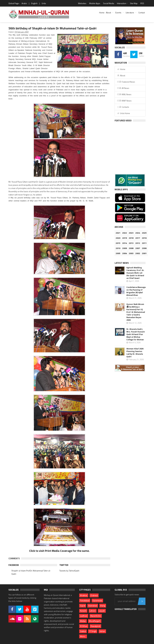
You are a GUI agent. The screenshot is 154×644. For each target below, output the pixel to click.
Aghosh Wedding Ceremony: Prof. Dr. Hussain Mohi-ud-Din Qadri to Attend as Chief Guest (135, 273)
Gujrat (83, 606)
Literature (130, 13)
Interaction (122, 3)
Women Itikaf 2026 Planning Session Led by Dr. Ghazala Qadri (135, 353)
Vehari (102, 631)
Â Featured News (126, 82)
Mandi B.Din (96, 616)
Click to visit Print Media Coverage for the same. (59, 551)
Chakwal (94, 595)
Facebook (14, 565)
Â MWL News (124, 94)
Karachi (83, 611)
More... (83, 636)
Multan (83, 621)
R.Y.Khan (84, 626)
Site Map (134, 3)
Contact (142, 13)
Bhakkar (84, 595)
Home (102, 13)
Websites (82, 3)
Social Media (109, 3)
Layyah (102, 611)
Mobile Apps (95, 3)
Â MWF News (124, 101)
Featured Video (123, 121)
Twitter (64, 565)
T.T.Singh (93, 631)
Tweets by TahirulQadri (69, 571)
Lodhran (84, 616)
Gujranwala (97, 600)
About (108, 13)
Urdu (44, 3)
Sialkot (83, 631)
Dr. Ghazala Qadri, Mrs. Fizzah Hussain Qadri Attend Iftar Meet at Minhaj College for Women (136, 334)
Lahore (93, 611)
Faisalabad (85, 600)
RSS (142, 3)
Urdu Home (123, 113)
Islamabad (93, 606)
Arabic (24, 3)
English (34, 3)
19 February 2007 (22, 32)
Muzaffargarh (95, 621)
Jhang (103, 606)
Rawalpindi (95, 626)
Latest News (122, 263)
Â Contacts (123, 107)
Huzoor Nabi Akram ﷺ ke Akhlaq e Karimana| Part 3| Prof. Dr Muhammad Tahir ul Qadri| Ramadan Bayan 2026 (136, 312)
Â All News (123, 88)
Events (118, 13)
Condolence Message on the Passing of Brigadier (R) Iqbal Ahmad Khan (136, 291)
